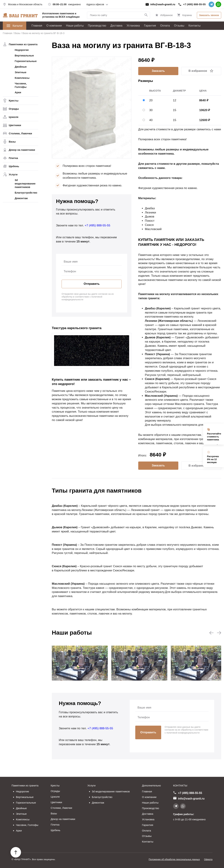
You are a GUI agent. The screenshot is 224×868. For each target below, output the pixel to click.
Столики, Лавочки (20, 133)
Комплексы (22, 78)
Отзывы (179, 26)
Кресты (14, 101)
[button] (211, 633)
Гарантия (150, 26)
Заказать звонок (209, 15)
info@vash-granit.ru (163, 4)
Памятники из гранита (23, 44)
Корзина (187, 15)
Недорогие (22, 50)
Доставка (116, 26)
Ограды (14, 109)
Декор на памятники (22, 150)
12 (175, 100)
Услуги (13, 174)
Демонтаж (21, 198)
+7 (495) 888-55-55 (194, 4)
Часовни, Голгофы (21, 85)
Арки (18, 92)
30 (151, 110)
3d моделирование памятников (25, 184)
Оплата (165, 26)
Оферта (208, 859)
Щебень (14, 166)
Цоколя (14, 117)
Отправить (92, 284)
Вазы (12, 142)
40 (151, 120)
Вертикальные (24, 55)
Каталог (15, 26)
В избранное (198, 71)
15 (175, 110)
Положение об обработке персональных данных (174, 859)
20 (151, 100)
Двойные (21, 67)
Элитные (21, 72)
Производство (97, 26)
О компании (54, 26)
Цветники (15, 125)
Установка (133, 26)
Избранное (167, 15)
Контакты (195, 26)
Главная (37, 26)
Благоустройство (26, 193)
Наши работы (75, 26)
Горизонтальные (26, 61)
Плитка (13, 158)
